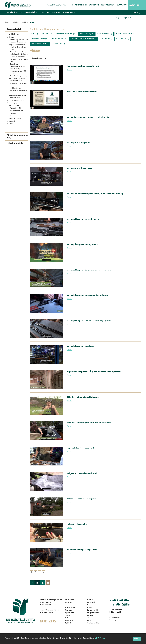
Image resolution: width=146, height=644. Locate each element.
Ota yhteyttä (115, 612)
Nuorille (90, 600)
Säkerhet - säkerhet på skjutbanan (83, 397)
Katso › (70, 70)
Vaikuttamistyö (70, 607)
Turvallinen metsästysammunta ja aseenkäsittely (17, 66)
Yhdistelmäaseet (16, 116)
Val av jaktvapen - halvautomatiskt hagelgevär (89, 321)
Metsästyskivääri (16, 108)
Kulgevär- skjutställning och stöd (82, 473)
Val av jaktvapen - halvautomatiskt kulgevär (87, 295)
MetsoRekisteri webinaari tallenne (83, 92)
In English (114, 620)
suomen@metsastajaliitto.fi (49, 610)
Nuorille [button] (56, 12)
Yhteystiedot (81, 5)
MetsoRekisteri (108, 5)
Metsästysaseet (14, 105)
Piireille (90, 607)
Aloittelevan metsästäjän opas (19, 92)
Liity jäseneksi (116, 609)
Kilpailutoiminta (15, 143)
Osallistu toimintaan (94, 623)
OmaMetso (122, 5)
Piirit (71, 5)
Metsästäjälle (15, 22)
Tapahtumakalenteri (57, 5)
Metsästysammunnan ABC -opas (19, 60)
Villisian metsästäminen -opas (19, 84)
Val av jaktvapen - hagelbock (81, 346)
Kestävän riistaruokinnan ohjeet (19, 48)
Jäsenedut (68, 602)
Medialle (90, 615)
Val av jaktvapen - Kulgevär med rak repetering (89, 270)
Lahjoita (90, 620)
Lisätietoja (100, 638)
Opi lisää (68, 623)
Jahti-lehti (68, 618)
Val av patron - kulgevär (78, 143)
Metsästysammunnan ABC (18, 137)
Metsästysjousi (15, 113)
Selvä (137, 639)
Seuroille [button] (45, 12)
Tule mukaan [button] (69, 12)
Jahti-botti (94, 5)
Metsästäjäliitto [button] (14, 12)
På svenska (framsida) (118, 18)
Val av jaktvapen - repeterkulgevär (83, 219)
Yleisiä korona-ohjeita (16, 100)
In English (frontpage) (133, 18)
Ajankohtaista (70, 613)
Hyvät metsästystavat (17, 45)
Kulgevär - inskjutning (77, 524)
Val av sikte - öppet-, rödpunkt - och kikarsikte (88, 117)
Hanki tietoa (25, 22)
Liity (66, 605)
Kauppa (68, 615)
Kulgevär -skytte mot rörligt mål (82, 499)
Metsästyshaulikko (17, 111)
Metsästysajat (13, 103)
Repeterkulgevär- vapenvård (80, 448)
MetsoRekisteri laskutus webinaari (83, 66)
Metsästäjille (91, 602)
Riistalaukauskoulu (15, 118)
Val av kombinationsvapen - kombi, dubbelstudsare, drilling (95, 193)
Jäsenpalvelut (14, 29)
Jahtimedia (69, 610)
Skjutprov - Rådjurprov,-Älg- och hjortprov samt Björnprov (94, 371)
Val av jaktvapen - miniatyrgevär (82, 244)
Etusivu (7, 22)
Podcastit (12, 121)
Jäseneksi (134, 5)
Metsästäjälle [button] (31, 12)
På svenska (115, 617)
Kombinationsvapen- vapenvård (82, 550)
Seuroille (90, 605)
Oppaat (11, 37)
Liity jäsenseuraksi (93, 613)
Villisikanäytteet (16, 88)
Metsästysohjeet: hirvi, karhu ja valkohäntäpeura (19, 53)
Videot (11, 124)
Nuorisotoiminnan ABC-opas (18, 72)
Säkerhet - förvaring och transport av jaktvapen (89, 422)
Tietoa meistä (69, 600)
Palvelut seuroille (93, 610)
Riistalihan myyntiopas (18, 57)
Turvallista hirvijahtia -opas (19, 76)
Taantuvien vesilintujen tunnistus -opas (18, 96)
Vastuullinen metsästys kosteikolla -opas (18, 80)
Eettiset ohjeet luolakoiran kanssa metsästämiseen (19, 41)
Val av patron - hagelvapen (80, 168)
